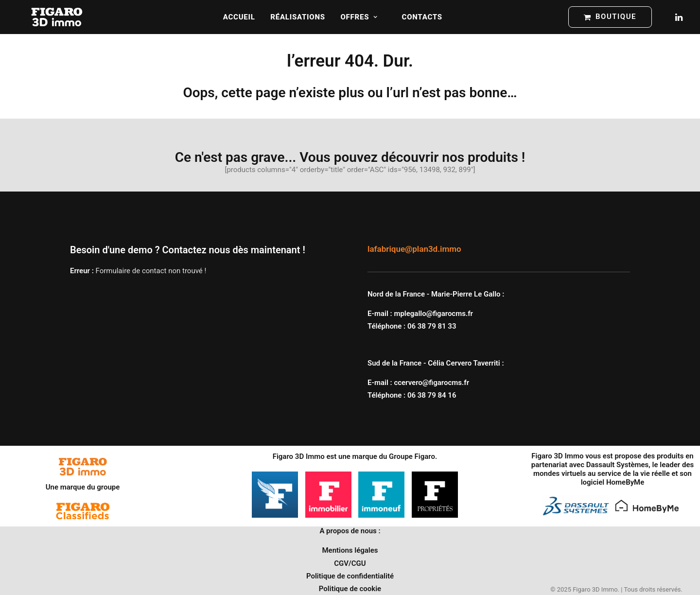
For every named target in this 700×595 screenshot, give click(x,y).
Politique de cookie (350, 589)
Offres (359, 17)
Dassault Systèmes (618, 465)
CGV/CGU (350, 563)
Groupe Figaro (412, 456)
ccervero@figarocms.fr (431, 383)
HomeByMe (625, 482)
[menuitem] (239, 17)
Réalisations (297, 17)
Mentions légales (350, 550)
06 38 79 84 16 (432, 395)
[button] (678, 17)
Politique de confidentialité (350, 576)
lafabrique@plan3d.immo (414, 249)
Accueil (239, 17)
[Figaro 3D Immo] (57, 17)
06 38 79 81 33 (432, 326)
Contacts (422, 17)
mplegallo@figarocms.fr (433, 314)
